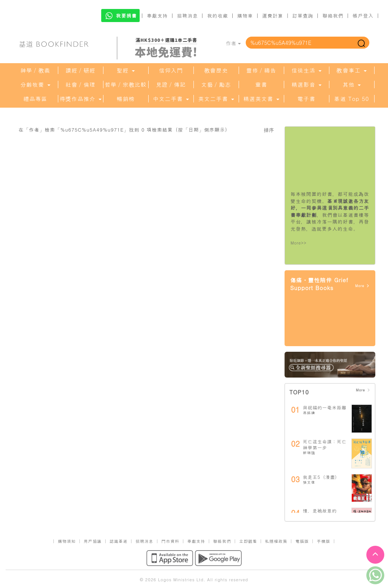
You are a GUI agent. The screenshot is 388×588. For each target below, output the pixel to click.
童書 (261, 84)
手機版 (323, 541)
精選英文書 (261, 99)
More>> (299, 243)
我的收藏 (218, 16)
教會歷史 (216, 70)
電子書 (307, 99)
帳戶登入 (363, 16)
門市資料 (170, 541)
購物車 (245, 16)
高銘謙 (309, 413)
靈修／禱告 (261, 70)
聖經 (125, 70)
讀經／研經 (81, 70)
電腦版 (302, 541)
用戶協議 (93, 541)
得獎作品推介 (80, 99)
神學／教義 (35, 70)
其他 (351, 84)
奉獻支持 (157, 16)
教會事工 (351, 70)
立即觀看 (248, 541)
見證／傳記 (171, 84)
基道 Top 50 (352, 99)
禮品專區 (35, 99)
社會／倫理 (81, 84)
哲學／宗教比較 (126, 84)
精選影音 (306, 84)
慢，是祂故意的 (320, 510)
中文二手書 (171, 99)
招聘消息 (187, 16)
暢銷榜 (126, 99)
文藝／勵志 (216, 84)
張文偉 (309, 482)
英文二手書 (216, 99)
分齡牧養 (35, 84)
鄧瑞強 (309, 453)
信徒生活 (306, 70)
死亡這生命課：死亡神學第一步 (325, 444)
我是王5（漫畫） (321, 477)
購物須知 (67, 541)
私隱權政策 (276, 541)
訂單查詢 (303, 16)
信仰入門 (171, 70)
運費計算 (273, 16)
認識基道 (118, 541)
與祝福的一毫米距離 (325, 407)
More (362, 286)
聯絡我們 (333, 16)
